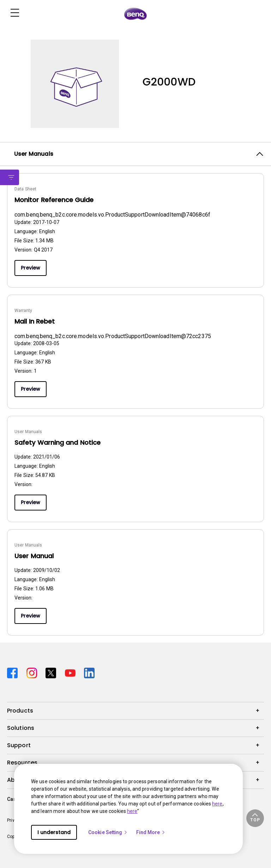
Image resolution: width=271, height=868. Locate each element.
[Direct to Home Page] (135, 13)
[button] (255, 818)
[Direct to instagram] (33, 672)
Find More (151, 832)
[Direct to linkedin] (89, 672)
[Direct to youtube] (72, 672)
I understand (54, 832)
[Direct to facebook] (14, 672)
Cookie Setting (108, 832)
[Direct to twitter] (52, 672)
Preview (31, 268)
